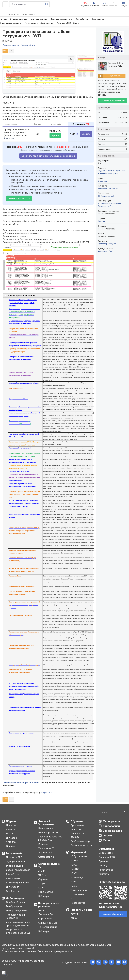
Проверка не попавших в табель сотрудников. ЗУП (37, 34)
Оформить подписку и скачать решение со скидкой (48, 156)
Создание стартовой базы (18, 399)
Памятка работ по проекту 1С (20, 448)
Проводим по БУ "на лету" (19, 506)
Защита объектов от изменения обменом (24, 383)
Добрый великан (15, 480)
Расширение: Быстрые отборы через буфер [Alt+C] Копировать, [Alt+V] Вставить (23, 303)
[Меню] (5, 4)
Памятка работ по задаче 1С (20, 471)
